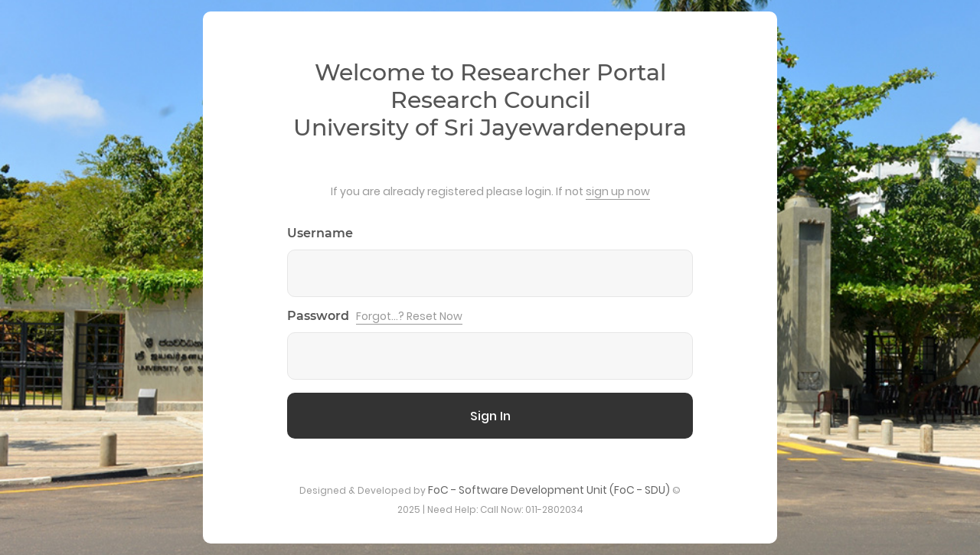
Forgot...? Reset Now (409, 316)
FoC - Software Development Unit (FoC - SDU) (549, 490)
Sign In (490, 416)
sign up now (618, 191)
